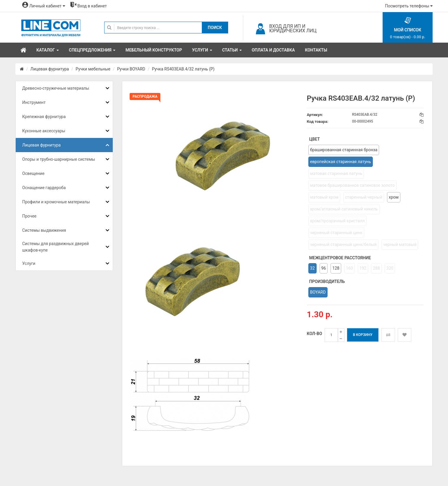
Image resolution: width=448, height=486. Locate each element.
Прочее (29, 216)
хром (394, 197)
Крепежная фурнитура (44, 117)
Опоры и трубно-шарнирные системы (59, 159)
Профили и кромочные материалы (56, 202)
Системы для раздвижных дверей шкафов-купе (55, 247)
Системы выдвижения (44, 230)
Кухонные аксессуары (44, 131)
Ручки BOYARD (131, 69)
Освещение (33, 173)
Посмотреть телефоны (409, 6)
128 (336, 268)
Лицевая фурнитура (50, 69)
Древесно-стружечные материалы (56, 88)
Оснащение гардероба (44, 188)
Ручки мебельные (93, 69)
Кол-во (315, 334)
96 (324, 268)
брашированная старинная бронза (344, 150)
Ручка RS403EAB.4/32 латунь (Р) (183, 69)
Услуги (29, 263)
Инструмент (34, 102)
